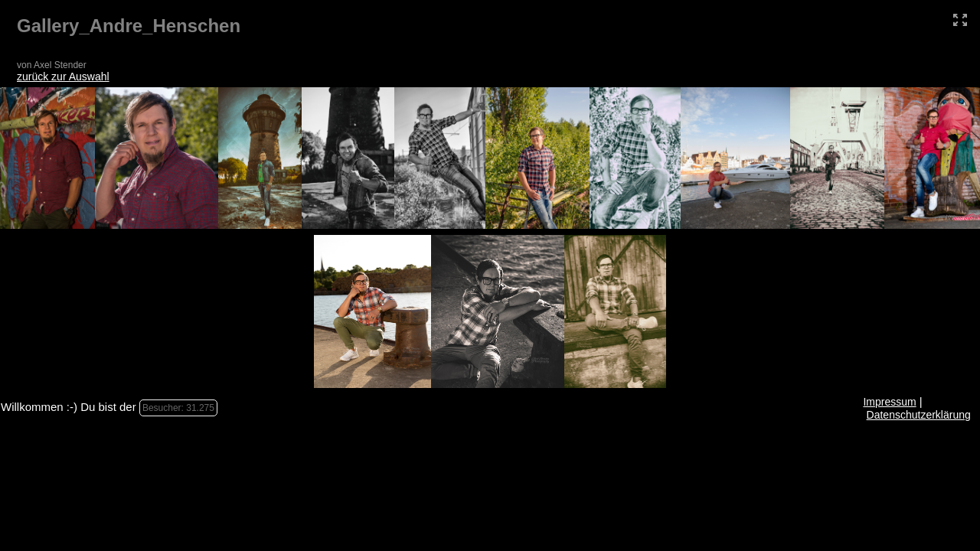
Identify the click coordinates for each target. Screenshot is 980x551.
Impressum (889, 402)
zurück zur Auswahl (63, 77)
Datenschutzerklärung (919, 415)
